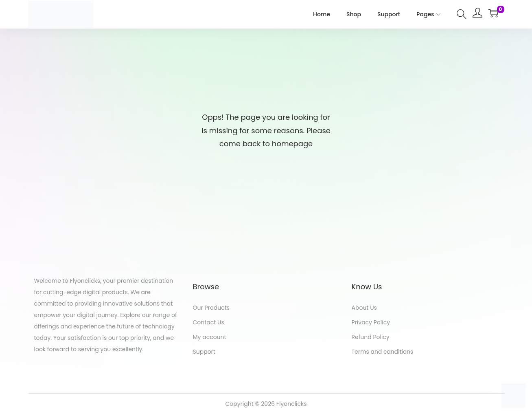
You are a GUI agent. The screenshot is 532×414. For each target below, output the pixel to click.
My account (210, 337)
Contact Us (209, 322)
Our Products (211, 308)
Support (204, 352)
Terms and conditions (383, 352)
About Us (364, 308)
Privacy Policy (371, 322)
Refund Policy (371, 337)
